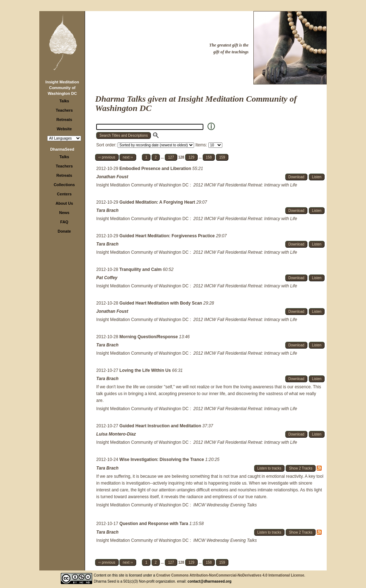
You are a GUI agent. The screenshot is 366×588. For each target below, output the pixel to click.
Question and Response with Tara (154, 524)
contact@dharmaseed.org (210, 581)
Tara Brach (107, 210)
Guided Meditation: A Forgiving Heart (158, 202)
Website (64, 129)
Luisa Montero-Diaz (116, 434)
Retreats (64, 120)
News (64, 213)
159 (222, 157)
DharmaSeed (62, 149)
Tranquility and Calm (141, 269)
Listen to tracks (269, 468)
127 (171, 157)
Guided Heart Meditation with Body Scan (161, 303)
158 (209, 157)
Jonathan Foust (112, 177)
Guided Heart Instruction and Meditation (161, 426)
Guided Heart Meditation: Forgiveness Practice (168, 236)
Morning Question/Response (149, 337)
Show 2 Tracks (301, 468)
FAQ (65, 222)
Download (296, 177)
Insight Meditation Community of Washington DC (62, 88)
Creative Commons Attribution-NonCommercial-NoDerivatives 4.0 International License (230, 575)
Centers (64, 194)
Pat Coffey (107, 278)
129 (191, 157)
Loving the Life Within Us (146, 370)
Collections (64, 185)
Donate (64, 231)
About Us (64, 203)
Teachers (64, 110)
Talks (64, 101)
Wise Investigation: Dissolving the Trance (162, 460)
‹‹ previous (107, 157)
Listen (317, 177)
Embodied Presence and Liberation (156, 169)
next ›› (128, 157)
